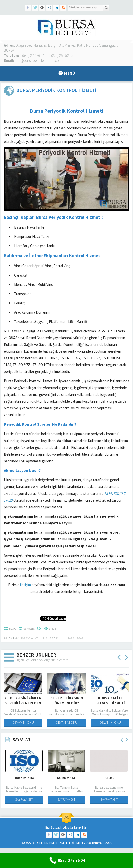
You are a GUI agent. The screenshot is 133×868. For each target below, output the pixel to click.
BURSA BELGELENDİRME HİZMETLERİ (47, 843)
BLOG (12, 629)
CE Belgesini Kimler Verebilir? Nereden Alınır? (23, 703)
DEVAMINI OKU (23, 722)
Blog (109, 778)
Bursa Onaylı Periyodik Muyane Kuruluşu (52, 638)
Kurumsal (66, 778)
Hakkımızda (24, 778)
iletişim (26, 585)
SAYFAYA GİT (24, 799)
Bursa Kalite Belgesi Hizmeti (110, 701)
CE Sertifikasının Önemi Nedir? (67, 701)
